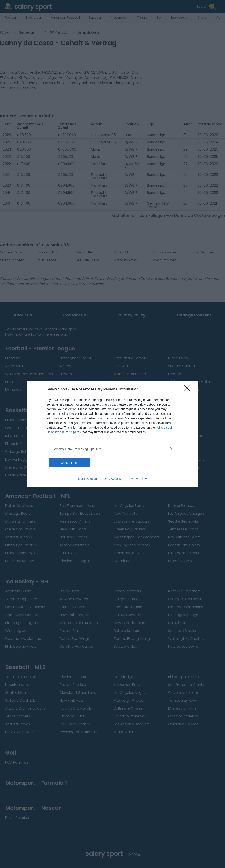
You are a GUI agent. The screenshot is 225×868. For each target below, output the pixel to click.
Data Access (112, 479)
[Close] (189, 390)
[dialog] (112, 434)
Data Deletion (88, 479)
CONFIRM (70, 462)
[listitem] (112, 449)
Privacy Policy (137, 479)
